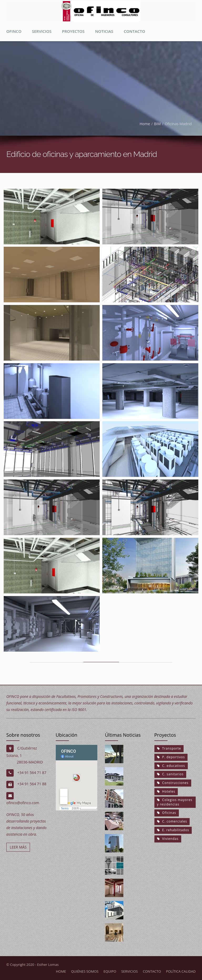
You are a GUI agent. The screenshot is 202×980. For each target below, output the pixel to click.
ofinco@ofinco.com (23, 803)
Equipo (110, 971)
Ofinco (14, 31)
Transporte (169, 748)
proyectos (73, 31)
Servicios (42, 31)
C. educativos (171, 765)
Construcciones (173, 783)
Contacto (134, 31)
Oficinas (167, 813)
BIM (158, 124)
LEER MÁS (18, 847)
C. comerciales (172, 821)
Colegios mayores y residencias (175, 802)
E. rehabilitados (173, 830)
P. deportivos (171, 757)
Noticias (104, 31)
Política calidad (181, 971)
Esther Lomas (48, 965)
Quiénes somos (85, 971)
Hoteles (166, 791)
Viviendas (168, 839)
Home (145, 124)
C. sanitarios (170, 774)
